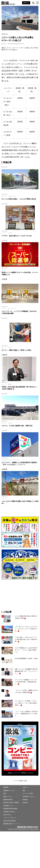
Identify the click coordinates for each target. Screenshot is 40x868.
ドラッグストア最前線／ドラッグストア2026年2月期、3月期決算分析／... (26, 682)
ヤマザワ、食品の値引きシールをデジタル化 (17, 236)
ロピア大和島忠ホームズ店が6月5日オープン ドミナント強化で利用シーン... (26, 650)
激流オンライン (6, 48)
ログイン (26, 3)
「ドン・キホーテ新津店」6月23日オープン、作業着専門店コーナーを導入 (26, 714)
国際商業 (6, 787)
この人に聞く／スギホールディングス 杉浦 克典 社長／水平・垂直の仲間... (26, 639)
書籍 (24, 790)
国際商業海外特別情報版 (10, 809)
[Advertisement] (20, 595)
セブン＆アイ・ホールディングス (10, 460)
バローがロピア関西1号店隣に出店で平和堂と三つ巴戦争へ (20, 502)
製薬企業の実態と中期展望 (11, 803)
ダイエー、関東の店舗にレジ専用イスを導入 (17, 350)
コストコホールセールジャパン (16, 44)
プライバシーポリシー (10, 818)
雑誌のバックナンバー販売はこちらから (21, 773)
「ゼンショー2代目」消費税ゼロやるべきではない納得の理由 (26, 691)
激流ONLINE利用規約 (10, 821)
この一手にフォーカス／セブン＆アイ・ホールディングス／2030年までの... (26, 629)
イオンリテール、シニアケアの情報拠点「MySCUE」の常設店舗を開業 (20, 312)
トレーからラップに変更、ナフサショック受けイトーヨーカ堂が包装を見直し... (26, 703)
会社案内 (25, 803)
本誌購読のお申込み (9, 812)
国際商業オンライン (9, 790)
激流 (5, 793)
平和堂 (9, 384)
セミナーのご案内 (28, 793)
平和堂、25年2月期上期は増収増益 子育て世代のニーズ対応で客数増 (19, 388)
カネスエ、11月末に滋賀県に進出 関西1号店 (17, 426)
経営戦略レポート (8, 806)
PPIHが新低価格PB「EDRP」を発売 (26, 659)
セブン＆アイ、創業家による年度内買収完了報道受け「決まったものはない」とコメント (20, 464)
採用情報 (25, 800)
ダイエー (10, 347)
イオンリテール (12, 196)
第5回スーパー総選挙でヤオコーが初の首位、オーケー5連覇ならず (20, 273)
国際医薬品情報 (8, 800)
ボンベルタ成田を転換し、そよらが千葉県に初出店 (19, 199)
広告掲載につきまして (29, 797)
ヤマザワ (10, 233)
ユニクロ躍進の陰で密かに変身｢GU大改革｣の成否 (26, 617)
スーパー (4, 44)
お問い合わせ (7, 815)
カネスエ (10, 423)
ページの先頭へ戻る (21, 781)
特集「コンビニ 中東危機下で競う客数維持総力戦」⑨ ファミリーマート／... (26, 671)
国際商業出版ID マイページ (11, 824)
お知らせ (25, 787)
